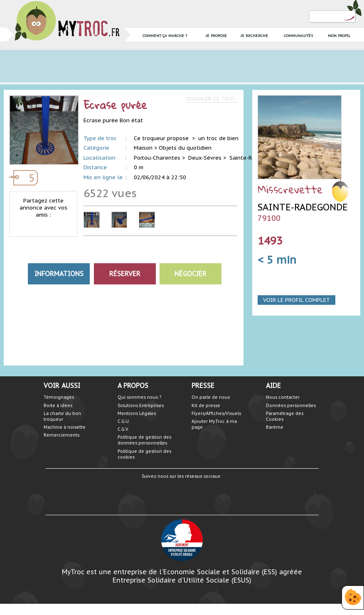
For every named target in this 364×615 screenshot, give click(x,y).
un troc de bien (218, 138)
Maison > (145, 148)
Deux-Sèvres (205, 158)
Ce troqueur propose (162, 138)
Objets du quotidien (185, 148)
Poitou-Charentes (157, 158)
